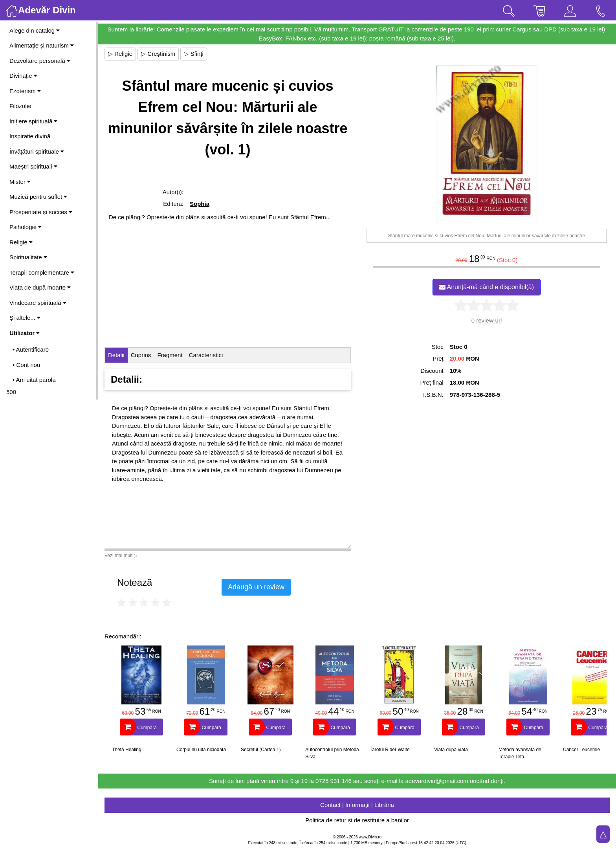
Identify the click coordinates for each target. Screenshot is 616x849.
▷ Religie (120, 54)
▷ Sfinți (194, 54)
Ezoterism (25, 91)
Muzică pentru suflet (38, 197)
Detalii (116, 355)
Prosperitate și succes (41, 212)
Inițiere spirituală (33, 121)
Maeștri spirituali (33, 166)
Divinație (23, 76)
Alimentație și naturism (42, 45)
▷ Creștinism (158, 54)
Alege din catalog (35, 30)
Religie (21, 242)
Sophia (200, 204)
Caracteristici (206, 355)
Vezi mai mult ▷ (121, 556)
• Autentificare (31, 349)
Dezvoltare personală (40, 61)
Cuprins (141, 355)
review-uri (489, 320)
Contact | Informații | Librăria (357, 805)
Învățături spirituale (37, 151)
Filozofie (20, 106)
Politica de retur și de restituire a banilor (357, 820)
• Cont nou (26, 365)
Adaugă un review (256, 587)
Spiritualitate (28, 257)
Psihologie (26, 227)
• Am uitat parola (34, 380)
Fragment (170, 355)
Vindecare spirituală (38, 303)
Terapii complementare (42, 272)
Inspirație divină (30, 136)
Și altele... (25, 318)
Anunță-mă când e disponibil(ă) (487, 287)
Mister (20, 182)
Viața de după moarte (40, 287)
